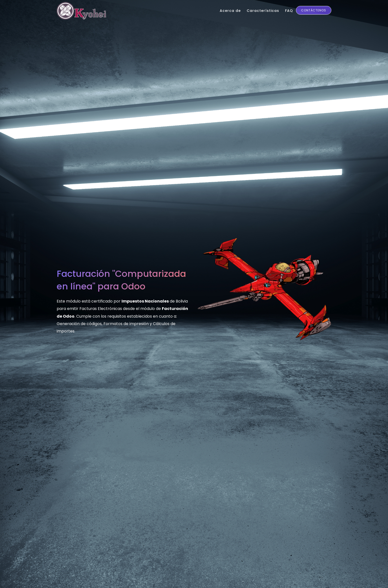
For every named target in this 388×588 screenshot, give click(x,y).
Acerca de (230, 11)
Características (263, 11)
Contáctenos (314, 10)
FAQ (289, 11)
